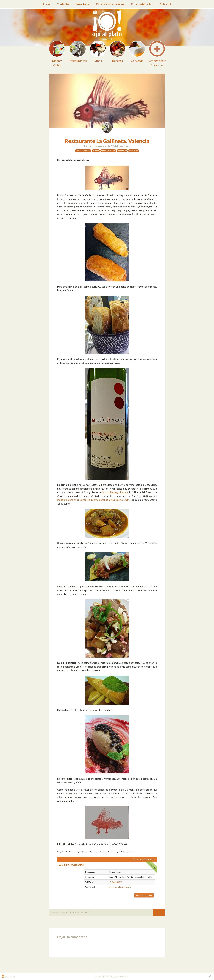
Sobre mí (165, 4)
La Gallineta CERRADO (71, 865)
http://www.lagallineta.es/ (120, 887)
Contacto (63, 4)
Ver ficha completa (144, 895)
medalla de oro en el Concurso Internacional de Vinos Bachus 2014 (93, 500)
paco (127, 146)
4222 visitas (84, 912)
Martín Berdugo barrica (115, 492)
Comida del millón (142, 4)
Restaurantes (70, 912)
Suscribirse (82, 4)
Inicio (46, 4)
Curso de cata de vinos (110, 4)
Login (209, 976)
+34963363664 (115, 882)
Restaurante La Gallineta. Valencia (107, 141)
